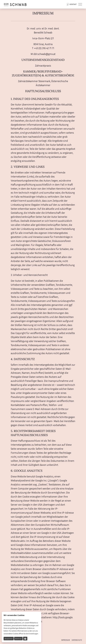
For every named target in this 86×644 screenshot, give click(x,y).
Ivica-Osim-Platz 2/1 (43, 38)
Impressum (66, 640)
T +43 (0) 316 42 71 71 (43, 48)
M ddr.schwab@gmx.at (43, 54)
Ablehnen (18, 639)
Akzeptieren (9, 639)
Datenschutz (77, 640)
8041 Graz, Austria (43, 44)
